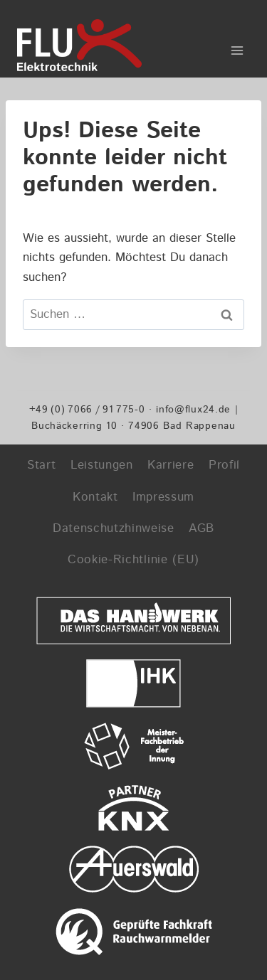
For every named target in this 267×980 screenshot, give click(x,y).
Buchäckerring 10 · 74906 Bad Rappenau (133, 426)
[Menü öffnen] (237, 46)
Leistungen (102, 465)
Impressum (163, 497)
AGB (201, 528)
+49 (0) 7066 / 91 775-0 (87, 409)
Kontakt (95, 497)
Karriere (171, 465)
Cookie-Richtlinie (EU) (133, 560)
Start (41, 465)
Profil (224, 465)
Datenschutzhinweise (114, 528)
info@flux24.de (193, 409)
